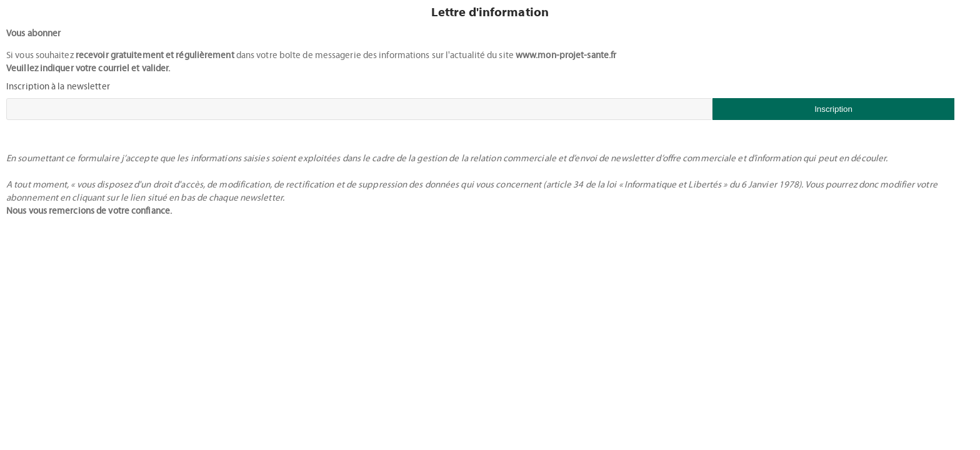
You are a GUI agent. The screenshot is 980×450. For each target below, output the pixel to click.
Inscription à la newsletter (58, 87)
